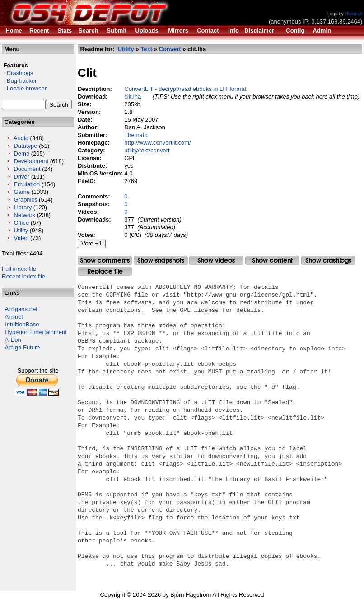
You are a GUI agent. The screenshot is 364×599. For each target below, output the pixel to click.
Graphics (25, 200)
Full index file (19, 269)
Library (23, 207)
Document (27, 169)
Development (31, 161)
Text (146, 49)
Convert (170, 49)
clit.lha (133, 97)
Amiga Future (23, 347)
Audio (21, 138)
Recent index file (23, 276)
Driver (21, 177)
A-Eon (13, 340)
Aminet (14, 317)
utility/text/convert (147, 150)
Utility (21, 230)
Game (21, 192)
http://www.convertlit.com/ (157, 143)
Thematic (136, 135)
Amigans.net (21, 309)
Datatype (25, 146)
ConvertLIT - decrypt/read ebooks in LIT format (185, 89)
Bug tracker (19, 81)
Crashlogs (17, 73)
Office (21, 223)
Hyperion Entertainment (36, 332)
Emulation (27, 184)
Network (24, 215)
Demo (21, 153)
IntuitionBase (22, 324)
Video (21, 238)
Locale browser (24, 88)
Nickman (353, 14)
